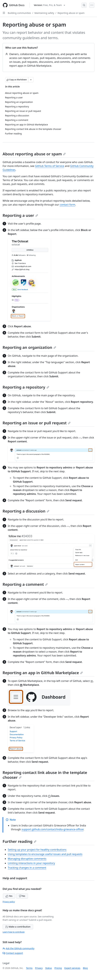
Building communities (19, 13)
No (22, 896)
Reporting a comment (25, 584)
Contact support (13, 953)
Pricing (58, 968)
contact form (67, 205)
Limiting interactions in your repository (31, 863)
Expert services (72, 968)
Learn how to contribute (14, 932)
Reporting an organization (29, 347)
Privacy (39, 968)
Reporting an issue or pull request (37, 423)
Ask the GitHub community (19, 948)
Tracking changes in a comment (27, 868)
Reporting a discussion (26, 511)
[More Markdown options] (31, 80)
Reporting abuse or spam (71, 13)
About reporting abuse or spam (34, 154)
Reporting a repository (26, 387)
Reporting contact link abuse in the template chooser (45, 775)
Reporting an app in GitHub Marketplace (43, 673)
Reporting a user (20, 215)
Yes (9, 896)
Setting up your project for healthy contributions (37, 850)
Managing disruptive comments (27, 859)
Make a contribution (18, 927)
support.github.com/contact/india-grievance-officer (52, 829)
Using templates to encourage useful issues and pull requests (45, 854)
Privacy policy (9, 902)
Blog (85, 968)
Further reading (19, 841)
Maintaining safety (44, 13)
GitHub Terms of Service (49, 166)
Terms (29, 968)
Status (49, 968)
